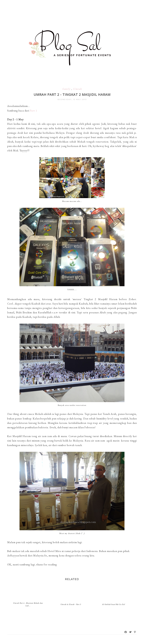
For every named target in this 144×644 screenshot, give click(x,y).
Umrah (77, 89)
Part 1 (33, 111)
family (67, 89)
